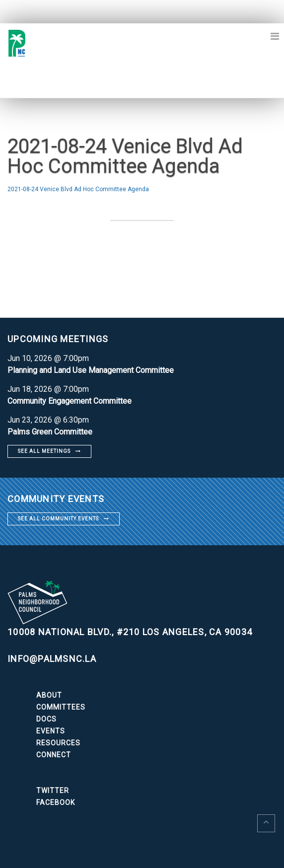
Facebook (56, 802)
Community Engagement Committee (70, 401)
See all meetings (44, 451)
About (49, 695)
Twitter (53, 791)
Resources (58, 743)
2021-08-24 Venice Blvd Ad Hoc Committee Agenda (78, 189)
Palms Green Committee (50, 432)
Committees (61, 707)
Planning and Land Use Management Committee (91, 370)
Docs (46, 719)
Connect (54, 755)
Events (51, 731)
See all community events (58, 519)
